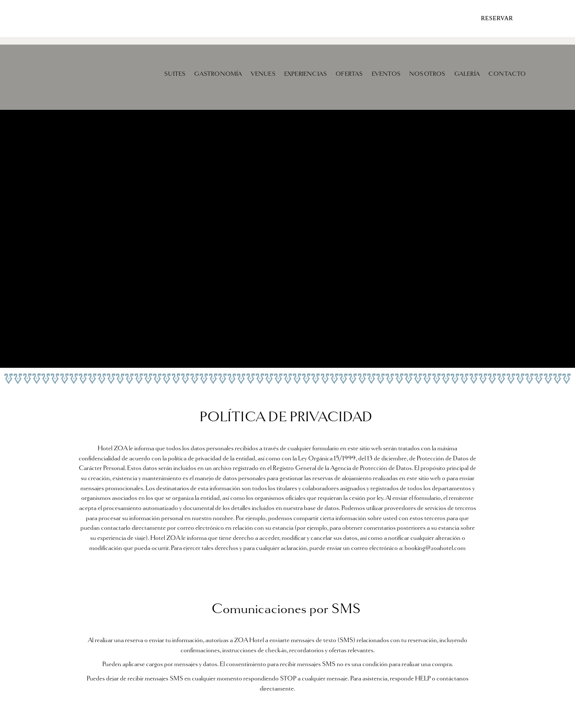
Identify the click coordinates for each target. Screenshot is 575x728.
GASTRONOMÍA (218, 73)
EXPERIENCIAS (306, 73)
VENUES (263, 73)
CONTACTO (507, 73)
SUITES (175, 73)
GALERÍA (467, 73)
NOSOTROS (427, 73)
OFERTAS (349, 73)
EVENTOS (386, 73)
